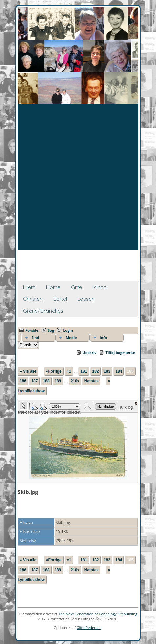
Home (53, 287)
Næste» (91, 381)
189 (58, 381)
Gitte (77, 287)
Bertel (60, 299)
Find (35, 337)
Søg (51, 330)
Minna (100, 287)
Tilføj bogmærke (121, 353)
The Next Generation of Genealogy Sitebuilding (98, 614)
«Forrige (54, 371)
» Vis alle (28, 371)
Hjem (29, 287)
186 (23, 381)
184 (119, 371)
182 (96, 371)
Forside (32, 330)
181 (84, 371)
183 (107, 371)
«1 (69, 371)
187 (34, 381)
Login (68, 330)
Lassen (86, 299)
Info (103, 337)
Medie (71, 337)
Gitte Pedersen (89, 627)
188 (46, 381)
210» (75, 381)
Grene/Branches (43, 311)
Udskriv (89, 353)
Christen (33, 299)
